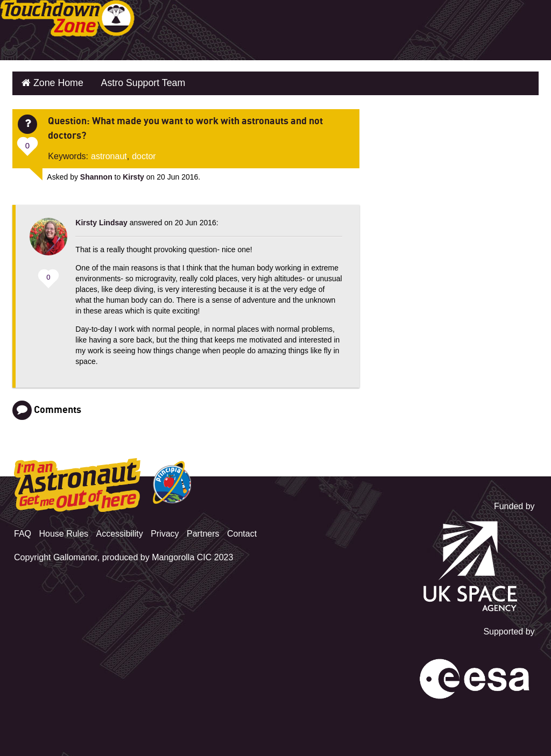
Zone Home (54, 81)
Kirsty (133, 173)
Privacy (165, 530)
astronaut (109, 152)
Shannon (96, 173)
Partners (203, 530)
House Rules (63, 530)
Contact (242, 530)
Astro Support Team (130, 81)
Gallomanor (75, 554)
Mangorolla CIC (182, 554)
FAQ (23, 530)
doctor (144, 152)
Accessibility (120, 530)
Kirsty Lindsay (101, 219)
